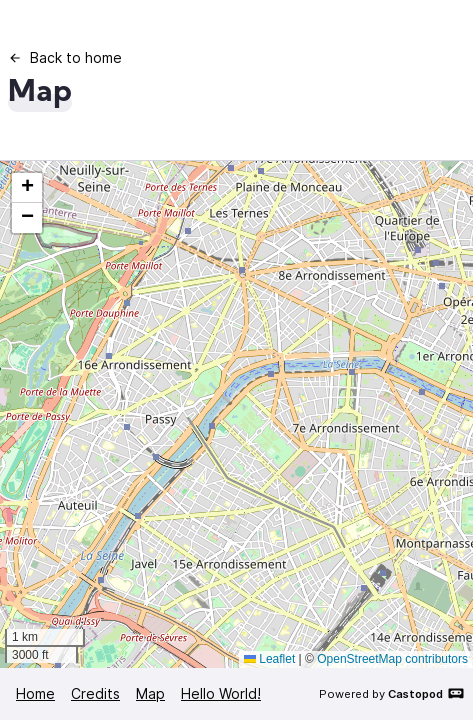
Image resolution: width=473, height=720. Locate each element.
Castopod (426, 693)
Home (35, 693)
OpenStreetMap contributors (392, 659)
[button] (27, 188)
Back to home (65, 57)
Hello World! (221, 693)
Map (150, 693)
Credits (95, 693)
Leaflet (269, 659)
